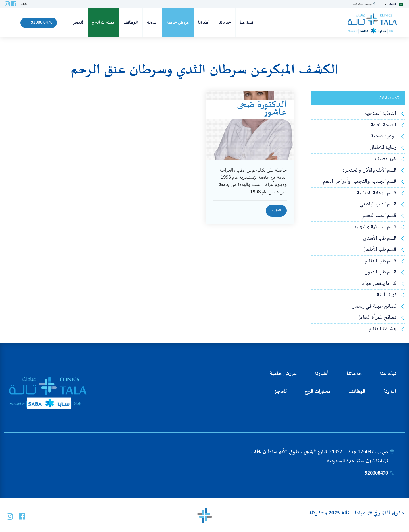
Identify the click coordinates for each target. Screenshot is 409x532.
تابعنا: (23, 4)
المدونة (152, 23)
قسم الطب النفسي (378, 216)
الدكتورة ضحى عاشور (262, 109)
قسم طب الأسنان (380, 239)
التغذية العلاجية (380, 114)
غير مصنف (386, 159)
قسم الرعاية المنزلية (376, 193)
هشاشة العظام (382, 329)
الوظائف (131, 23)
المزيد (276, 211)
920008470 (376, 473)
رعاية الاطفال (383, 148)
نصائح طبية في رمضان (374, 307)
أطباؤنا (204, 23)
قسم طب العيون (380, 272)
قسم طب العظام (380, 261)
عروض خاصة (178, 23)
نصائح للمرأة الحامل (377, 318)
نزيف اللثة (386, 295)
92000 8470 (39, 23)
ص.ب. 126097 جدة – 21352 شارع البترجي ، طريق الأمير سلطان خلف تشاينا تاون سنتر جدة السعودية (320, 457)
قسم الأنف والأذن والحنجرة (369, 171)
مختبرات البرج (103, 23)
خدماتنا (225, 23)
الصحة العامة (383, 125)
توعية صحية (383, 136)
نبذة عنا (246, 23)
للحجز (78, 23)
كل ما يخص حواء (379, 284)
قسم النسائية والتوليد (375, 227)
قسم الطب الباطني (378, 204)
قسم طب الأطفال (379, 250)
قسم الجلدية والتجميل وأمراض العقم (360, 182)
